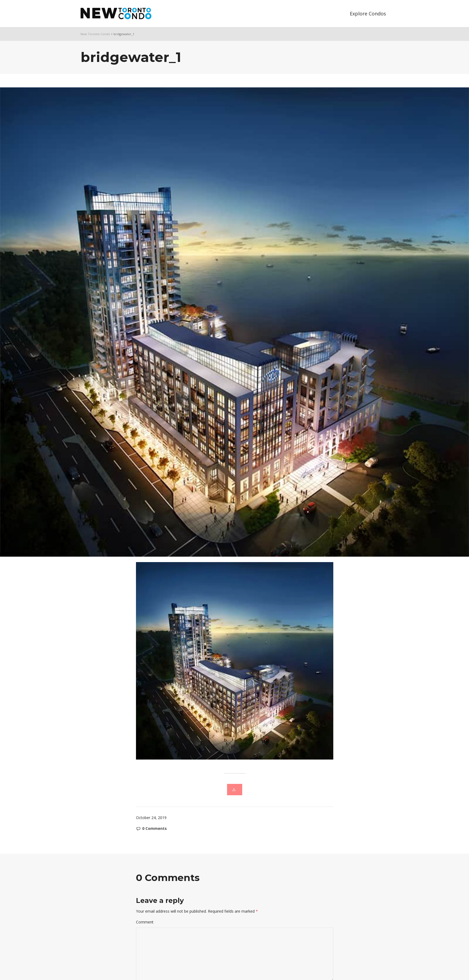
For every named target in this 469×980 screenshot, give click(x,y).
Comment (145, 922)
